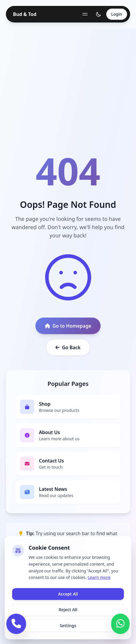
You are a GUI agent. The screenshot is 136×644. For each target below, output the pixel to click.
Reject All (68, 610)
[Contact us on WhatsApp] (120, 623)
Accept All (68, 594)
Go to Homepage (68, 326)
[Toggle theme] (99, 14)
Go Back (68, 347)
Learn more (99, 577)
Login (117, 14)
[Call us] (16, 623)
